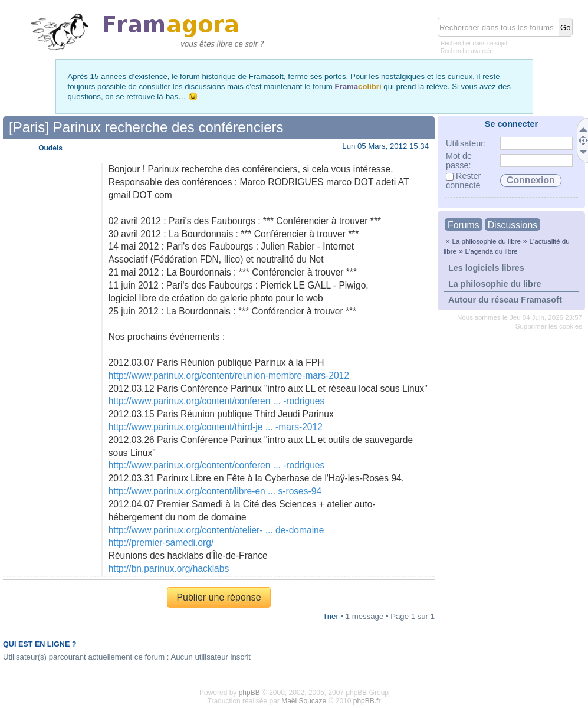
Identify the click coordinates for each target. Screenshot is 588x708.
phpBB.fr (367, 701)
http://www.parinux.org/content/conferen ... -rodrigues (217, 401)
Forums (464, 225)
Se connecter (511, 124)
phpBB (249, 693)
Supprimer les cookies (549, 326)
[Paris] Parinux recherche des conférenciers (146, 127)
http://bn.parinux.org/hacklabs (169, 568)
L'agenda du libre (491, 251)
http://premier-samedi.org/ (161, 543)
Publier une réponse (219, 597)
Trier (331, 616)
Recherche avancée (467, 51)
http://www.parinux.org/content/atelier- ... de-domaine (216, 530)
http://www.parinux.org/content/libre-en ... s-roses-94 (215, 491)
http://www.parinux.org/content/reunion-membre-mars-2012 (229, 376)
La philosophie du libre (486, 241)
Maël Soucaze (304, 701)
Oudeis (50, 148)
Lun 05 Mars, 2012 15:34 (385, 146)
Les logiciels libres (486, 268)
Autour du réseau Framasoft (505, 300)
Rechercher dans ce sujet (474, 43)
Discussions (513, 225)
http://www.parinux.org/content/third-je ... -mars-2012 (216, 427)
